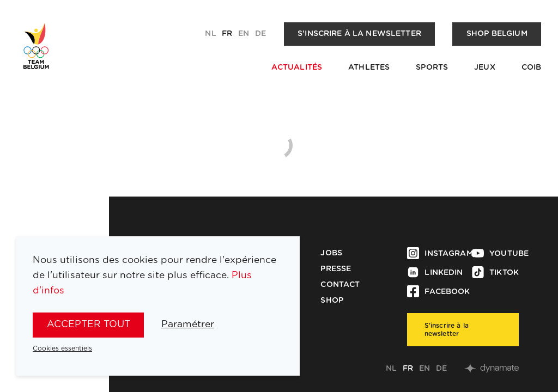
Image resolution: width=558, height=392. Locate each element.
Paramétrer (188, 324)
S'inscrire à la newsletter (359, 34)
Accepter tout (89, 324)
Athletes (369, 68)
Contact (340, 285)
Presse (336, 269)
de (260, 34)
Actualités (297, 68)
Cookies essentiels (62, 348)
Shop (332, 301)
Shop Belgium (497, 34)
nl (210, 34)
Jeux (485, 68)
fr (227, 34)
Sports (432, 68)
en (244, 34)
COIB (532, 68)
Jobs (331, 253)
